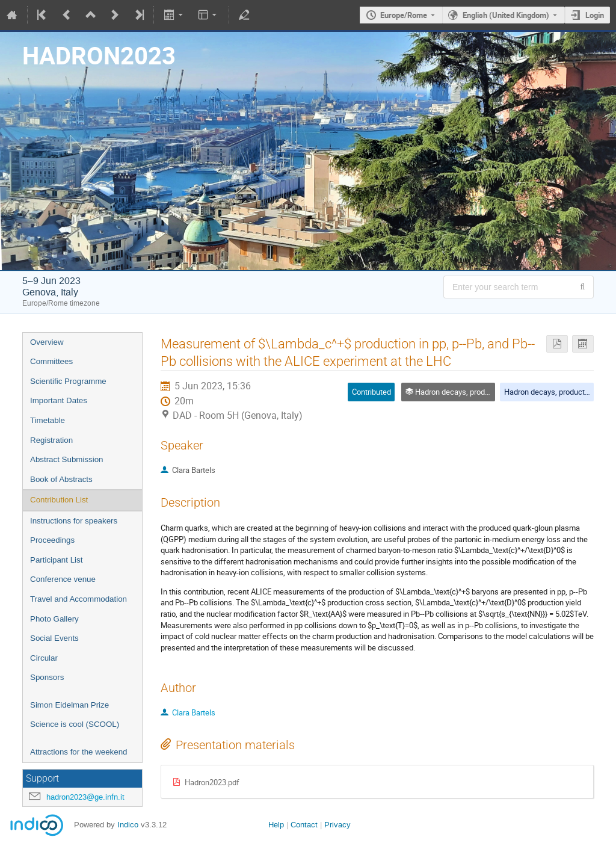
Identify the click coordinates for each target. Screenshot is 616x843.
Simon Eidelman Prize (69, 705)
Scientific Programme (68, 381)
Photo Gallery (54, 619)
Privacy (337, 825)
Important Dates (59, 400)
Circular (44, 658)
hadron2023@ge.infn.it (85, 797)
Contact (304, 825)
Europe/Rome (404, 15)
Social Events (54, 638)
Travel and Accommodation (79, 599)
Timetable (48, 420)
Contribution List (59, 500)
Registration (51, 440)
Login (595, 15)
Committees (51, 361)
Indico (128, 825)
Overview (47, 342)
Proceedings (52, 540)
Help (276, 825)
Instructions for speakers (74, 521)
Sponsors (47, 677)
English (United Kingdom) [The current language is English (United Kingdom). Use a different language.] (506, 15)
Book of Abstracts (61, 479)
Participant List (56, 560)
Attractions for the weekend (79, 752)
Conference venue (63, 579)
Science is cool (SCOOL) (75, 724)
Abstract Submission (66, 459)
